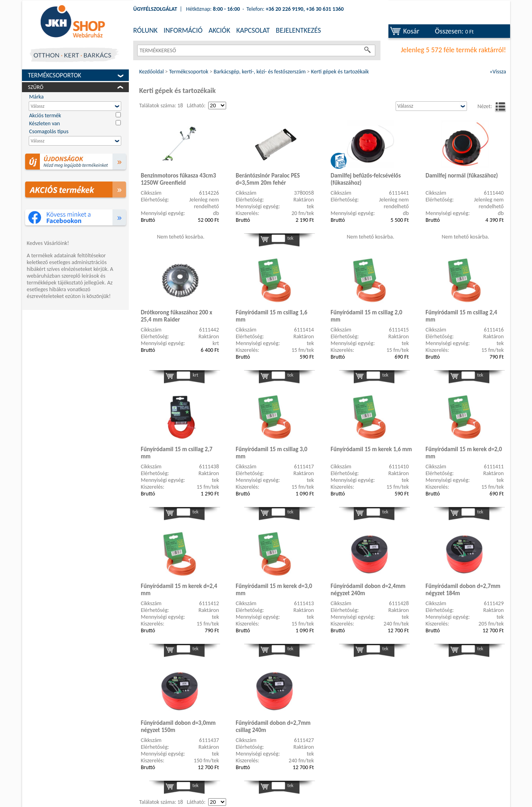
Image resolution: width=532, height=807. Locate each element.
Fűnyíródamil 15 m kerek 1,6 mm (371, 449)
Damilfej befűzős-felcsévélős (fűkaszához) (366, 179)
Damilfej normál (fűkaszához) (462, 176)
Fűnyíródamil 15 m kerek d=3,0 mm (274, 590)
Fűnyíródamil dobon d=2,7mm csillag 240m (273, 726)
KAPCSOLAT (253, 30)
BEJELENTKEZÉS (299, 30)
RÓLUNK (145, 30)
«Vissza (498, 72)
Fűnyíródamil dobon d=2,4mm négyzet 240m (368, 590)
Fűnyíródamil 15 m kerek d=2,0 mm (464, 453)
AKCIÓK (219, 30)
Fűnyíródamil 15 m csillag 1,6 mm (272, 316)
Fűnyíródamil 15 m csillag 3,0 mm (272, 453)
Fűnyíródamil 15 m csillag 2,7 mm (177, 453)
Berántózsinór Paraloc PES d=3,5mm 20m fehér (268, 179)
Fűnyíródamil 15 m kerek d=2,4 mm (179, 590)
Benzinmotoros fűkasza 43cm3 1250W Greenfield (178, 179)
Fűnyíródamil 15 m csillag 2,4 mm (461, 316)
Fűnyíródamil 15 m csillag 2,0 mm (366, 316)
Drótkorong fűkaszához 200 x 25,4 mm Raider (176, 316)
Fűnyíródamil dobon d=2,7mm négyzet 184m (463, 590)
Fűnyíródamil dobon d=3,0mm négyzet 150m (178, 726)
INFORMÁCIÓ (183, 30)
